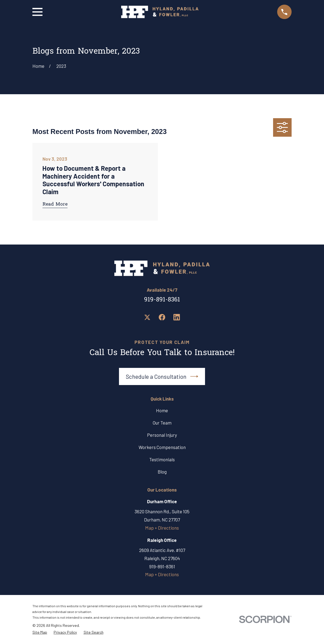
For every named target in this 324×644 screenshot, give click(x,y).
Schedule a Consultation (162, 376)
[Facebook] (162, 317)
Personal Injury (162, 435)
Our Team (162, 423)
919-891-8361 (162, 300)
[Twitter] (147, 317)
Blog (162, 472)
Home (162, 410)
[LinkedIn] (177, 317)
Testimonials (162, 459)
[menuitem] (40, 632)
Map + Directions (162, 528)
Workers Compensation (162, 447)
